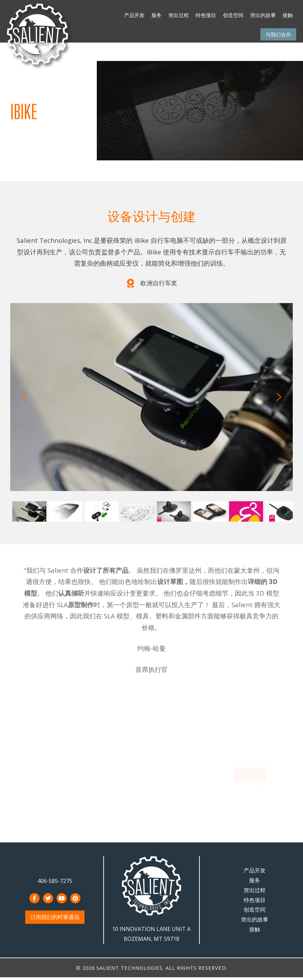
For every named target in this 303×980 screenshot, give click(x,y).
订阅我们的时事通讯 (55, 917)
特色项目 (206, 15)
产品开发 (134, 15)
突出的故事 (263, 15)
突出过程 (179, 15)
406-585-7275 (55, 881)
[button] (24, 397)
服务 (156, 15)
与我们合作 (278, 34)
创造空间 (233, 15)
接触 (288, 15)
